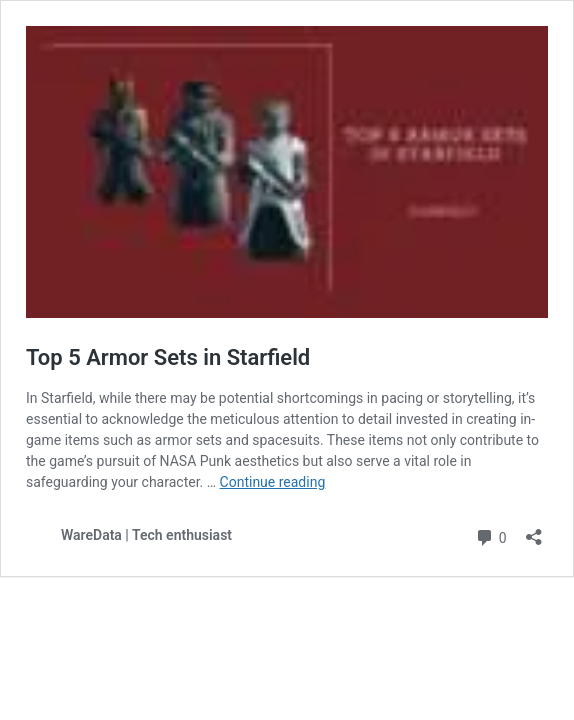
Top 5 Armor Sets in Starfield (168, 357)
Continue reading (273, 482)
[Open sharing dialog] (534, 530)
